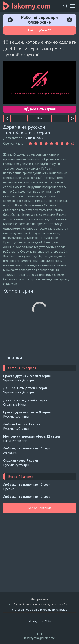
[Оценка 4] (47, 143)
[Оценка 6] (57, 143)
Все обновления (39, 508)
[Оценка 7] (63, 143)
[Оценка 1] (31, 143)
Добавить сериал (39, 109)
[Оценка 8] (68, 143)
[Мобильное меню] (73, 6)
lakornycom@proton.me (39, 638)
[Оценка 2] (36, 143)
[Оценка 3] (42, 143)
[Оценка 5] (52, 143)
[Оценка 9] (73, 143)
